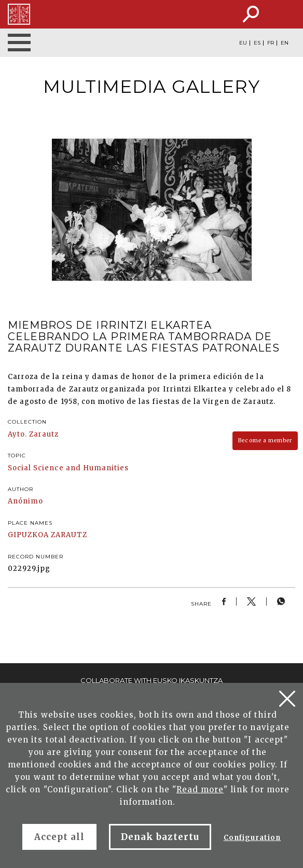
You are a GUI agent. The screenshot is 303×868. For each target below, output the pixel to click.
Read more (200, 789)
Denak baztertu (160, 837)
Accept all (59, 837)
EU (243, 43)
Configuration (252, 838)
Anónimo (25, 501)
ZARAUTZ (69, 535)
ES (257, 43)
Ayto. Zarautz (33, 434)
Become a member (265, 440)
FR (271, 43)
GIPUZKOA (28, 535)
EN (285, 43)
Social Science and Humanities (68, 468)
